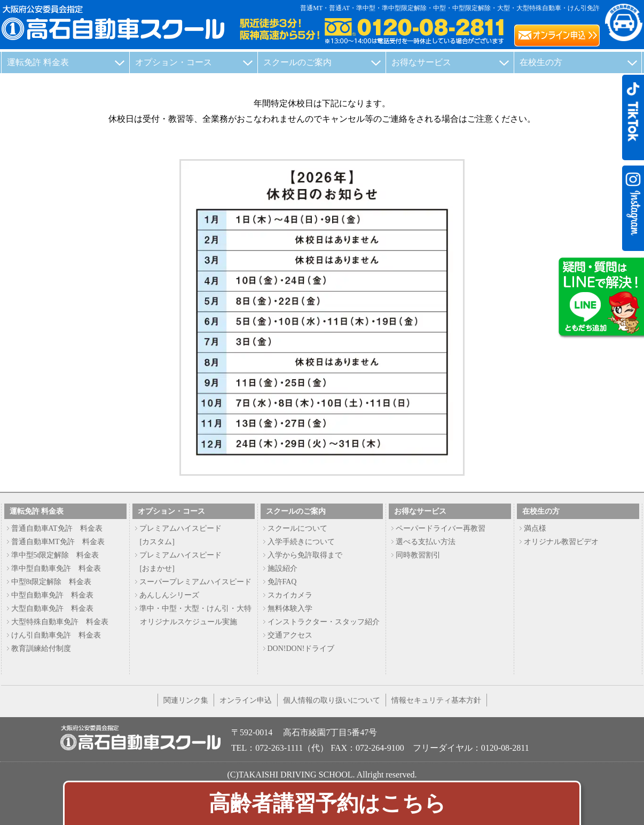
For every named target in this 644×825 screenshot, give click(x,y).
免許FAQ (282, 582)
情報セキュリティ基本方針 (436, 700)
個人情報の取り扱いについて (332, 700)
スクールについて (297, 528)
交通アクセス (290, 635)
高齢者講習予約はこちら (327, 803)
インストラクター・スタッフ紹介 (324, 622)
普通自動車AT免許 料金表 (57, 528)
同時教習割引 (418, 555)
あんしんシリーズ (169, 595)
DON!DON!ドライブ (301, 649)
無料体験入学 (290, 608)
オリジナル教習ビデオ (561, 542)
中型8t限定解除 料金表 (52, 582)
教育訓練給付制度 (41, 649)
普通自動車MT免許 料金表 (58, 542)
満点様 (535, 528)
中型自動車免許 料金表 (52, 595)
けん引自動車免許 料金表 (56, 635)
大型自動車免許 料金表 (52, 608)
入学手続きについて (301, 542)
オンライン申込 (246, 700)
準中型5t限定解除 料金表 (55, 555)
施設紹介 (282, 568)
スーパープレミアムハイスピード (195, 582)
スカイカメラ (290, 595)
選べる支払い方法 (426, 542)
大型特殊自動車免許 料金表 (60, 622)
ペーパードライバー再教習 (441, 528)
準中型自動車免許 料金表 (56, 568)
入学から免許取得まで (305, 555)
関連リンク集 (186, 700)
